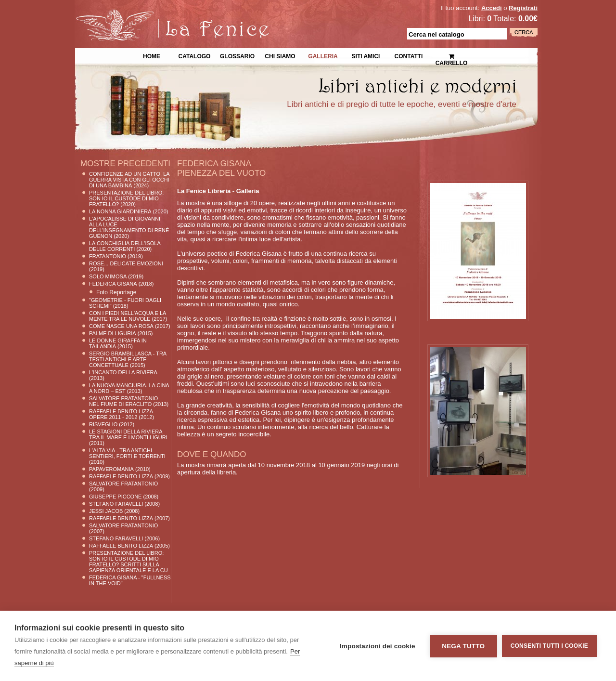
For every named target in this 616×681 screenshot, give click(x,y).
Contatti (409, 55)
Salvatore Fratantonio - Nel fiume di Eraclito (125, 401)
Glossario (237, 55)
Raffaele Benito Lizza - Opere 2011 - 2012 (122, 414)
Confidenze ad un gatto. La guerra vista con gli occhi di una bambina (129, 180)
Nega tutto (463, 646)
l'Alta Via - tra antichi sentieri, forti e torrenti (127, 453)
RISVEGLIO (103, 424)
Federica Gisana (113, 284)
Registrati (523, 8)
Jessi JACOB (106, 511)
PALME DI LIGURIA (113, 333)
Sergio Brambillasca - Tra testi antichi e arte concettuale (128, 359)
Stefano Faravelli (116, 504)
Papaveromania (111, 469)
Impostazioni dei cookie (378, 646)
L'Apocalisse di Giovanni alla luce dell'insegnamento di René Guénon (129, 227)
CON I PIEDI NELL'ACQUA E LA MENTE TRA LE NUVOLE (128, 316)
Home (152, 55)
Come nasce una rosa (121, 326)
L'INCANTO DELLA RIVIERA (123, 372)
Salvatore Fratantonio (123, 484)
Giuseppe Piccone (115, 497)
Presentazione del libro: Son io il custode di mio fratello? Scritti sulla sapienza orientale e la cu (128, 562)
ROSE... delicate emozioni (126, 263)
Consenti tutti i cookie (549, 646)
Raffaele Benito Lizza (121, 476)
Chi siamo (280, 55)
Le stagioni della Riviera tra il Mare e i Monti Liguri (128, 434)
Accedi (492, 8)
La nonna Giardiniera (120, 211)
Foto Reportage (116, 292)
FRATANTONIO (108, 256)
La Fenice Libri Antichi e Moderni (159, 14)
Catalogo (195, 55)
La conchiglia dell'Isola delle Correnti (125, 246)
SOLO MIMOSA (108, 276)
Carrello (452, 56)
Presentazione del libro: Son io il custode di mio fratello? (126, 198)
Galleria (323, 55)
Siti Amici (366, 55)
